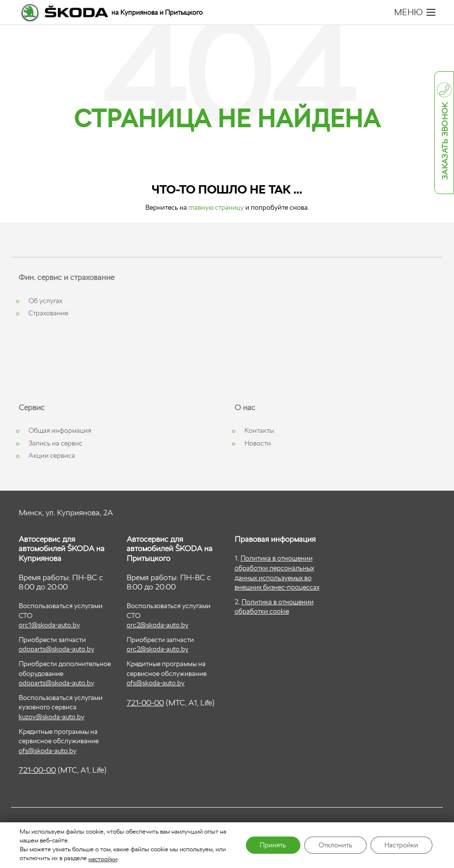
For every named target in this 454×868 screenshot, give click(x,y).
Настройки (401, 845)
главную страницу (216, 207)
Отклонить (334, 845)
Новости (258, 443)
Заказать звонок (445, 141)
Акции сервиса (52, 455)
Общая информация (60, 430)
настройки (103, 858)
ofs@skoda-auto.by (48, 751)
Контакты (259, 430)
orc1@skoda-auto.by (49, 625)
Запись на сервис (55, 443)
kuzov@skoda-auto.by (52, 717)
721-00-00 (37, 770)
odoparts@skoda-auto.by (56, 649)
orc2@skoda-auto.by (158, 625)
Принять (270, 845)
